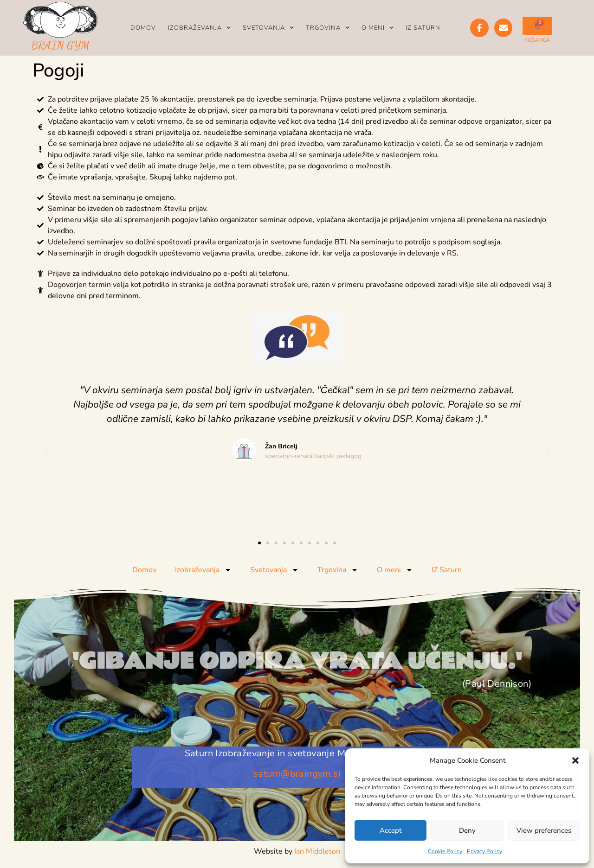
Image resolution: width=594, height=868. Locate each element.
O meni (378, 28)
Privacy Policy (484, 851)
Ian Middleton (317, 851)
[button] (575, 760)
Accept (391, 830)
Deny (467, 830)
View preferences (544, 830)
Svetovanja (268, 28)
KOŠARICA (537, 40)
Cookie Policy (445, 851)
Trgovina (328, 28)
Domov (143, 28)
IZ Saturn (423, 28)
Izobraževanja (199, 28)
